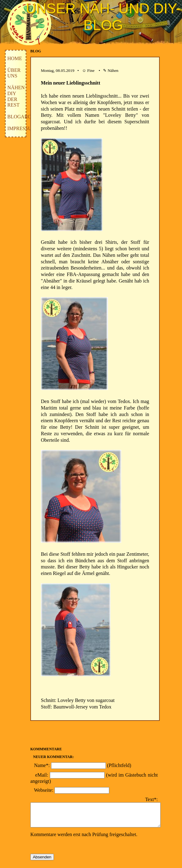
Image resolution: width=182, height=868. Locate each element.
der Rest (13, 102)
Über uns (14, 73)
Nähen (16, 88)
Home (15, 58)
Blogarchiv (24, 117)
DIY (12, 93)
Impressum (22, 128)
